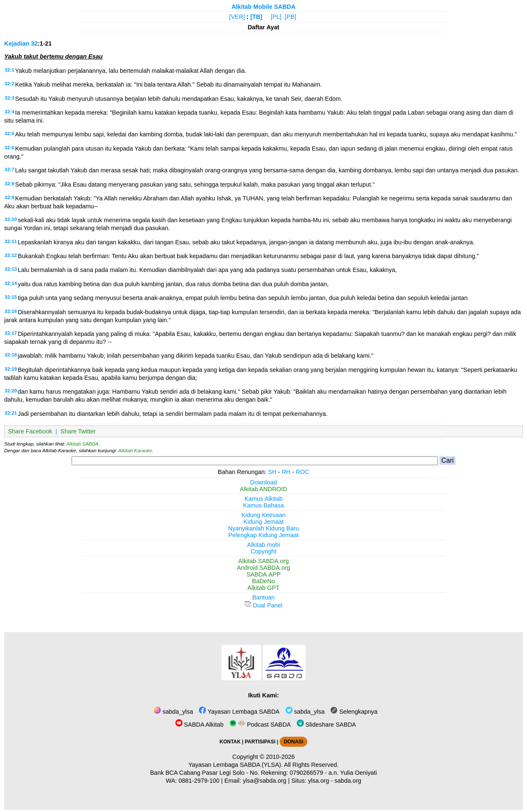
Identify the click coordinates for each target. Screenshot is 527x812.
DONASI (293, 742)
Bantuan (264, 597)
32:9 (9, 197)
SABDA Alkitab (199, 725)
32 (34, 44)
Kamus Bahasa (264, 505)
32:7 (9, 169)
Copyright (264, 551)
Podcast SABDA (260, 725)
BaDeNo (263, 581)
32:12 (11, 255)
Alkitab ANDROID (263, 489)
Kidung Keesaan (264, 515)
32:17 (11, 333)
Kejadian (17, 44)
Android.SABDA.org (263, 568)
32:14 (11, 283)
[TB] (256, 17)
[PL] (276, 17)
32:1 (9, 70)
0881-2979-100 (199, 781)
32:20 (11, 391)
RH (286, 472)
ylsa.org (319, 781)
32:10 (11, 219)
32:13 (11, 269)
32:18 (11, 355)
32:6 (9, 148)
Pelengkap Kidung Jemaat (263, 535)
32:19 (11, 369)
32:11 (11, 241)
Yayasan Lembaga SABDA (239, 712)
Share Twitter (78, 431)
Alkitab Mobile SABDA (263, 7)
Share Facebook (30, 431)
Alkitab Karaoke (135, 451)
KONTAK (230, 742)
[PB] (290, 17)
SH (272, 472)
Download (264, 482)
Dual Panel (263, 605)
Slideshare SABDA (326, 725)
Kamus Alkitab (263, 499)
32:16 (11, 311)
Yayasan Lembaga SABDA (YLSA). (235, 765)
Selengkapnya (354, 712)
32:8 (9, 184)
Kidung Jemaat (264, 522)
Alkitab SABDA (83, 444)
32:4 (9, 112)
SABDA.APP (264, 574)
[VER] (237, 17)
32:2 (9, 84)
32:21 (11, 413)
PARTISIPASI (260, 742)
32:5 (9, 133)
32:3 (9, 98)
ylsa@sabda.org (265, 781)
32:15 (11, 297)
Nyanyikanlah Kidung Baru (264, 528)
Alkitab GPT (263, 588)
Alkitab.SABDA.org (263, 561)
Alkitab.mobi (263, 545)
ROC (303, 472)
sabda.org (348, 781)
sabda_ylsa (173, 712)
